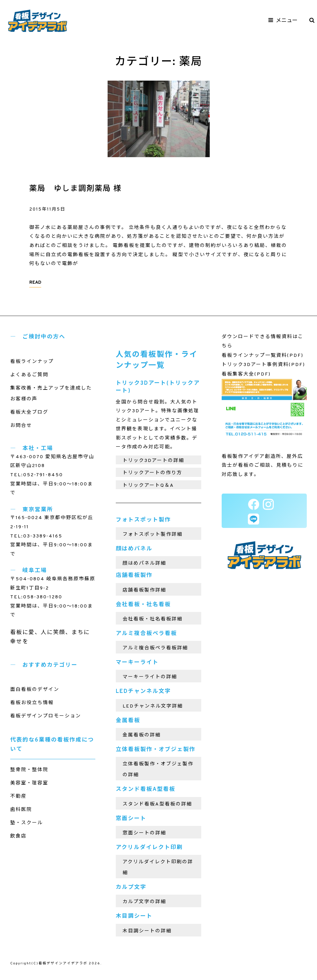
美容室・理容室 (29, 783)
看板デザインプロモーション (46, 716)
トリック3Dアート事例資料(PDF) (263, 365)
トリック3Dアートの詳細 (153, 461)
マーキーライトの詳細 (150, 677)
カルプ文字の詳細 (144, 902)
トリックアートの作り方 (152, 473)
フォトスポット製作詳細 (153, 535)
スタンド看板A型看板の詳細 (157, 804)
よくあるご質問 (29, 375)
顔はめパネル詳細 (144, 563)
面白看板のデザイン (35, 690)
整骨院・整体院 (29, 770)
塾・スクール (27, 823)
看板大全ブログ (29, 412)
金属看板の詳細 (142, 735)
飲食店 (18, 836)
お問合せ (21, 426)
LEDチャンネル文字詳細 (153, 706)
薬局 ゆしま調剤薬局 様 (75, 189)
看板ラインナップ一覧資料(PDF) (263, 356)
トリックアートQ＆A (148, 486)
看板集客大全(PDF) (246, 374)
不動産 (18, 796)
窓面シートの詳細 (144, 833)
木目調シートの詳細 (147, 931)
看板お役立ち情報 (32, 703)
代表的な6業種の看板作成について (52, 745)
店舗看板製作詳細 (144, 590)
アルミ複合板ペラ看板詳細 (155, 648)
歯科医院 (21, 810)
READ (35, 283)
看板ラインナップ (32, 362)
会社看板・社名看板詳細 (153, 619)
